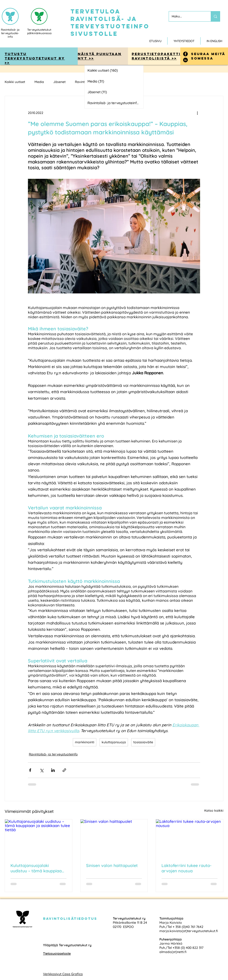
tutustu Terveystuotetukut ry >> (35, 58)
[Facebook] (185, 54)
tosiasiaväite (143, 742)
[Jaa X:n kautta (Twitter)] (42, 770)
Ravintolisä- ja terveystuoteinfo (53, 754)
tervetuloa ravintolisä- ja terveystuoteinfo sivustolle (110, 23)
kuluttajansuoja (114, 742)
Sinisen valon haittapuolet (112, 865)
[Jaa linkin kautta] (64, 770)
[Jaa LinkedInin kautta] (53, 770)
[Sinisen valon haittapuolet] (114, 838)
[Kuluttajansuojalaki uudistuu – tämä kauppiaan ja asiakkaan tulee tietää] (39, 838)
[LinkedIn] (185, 60)
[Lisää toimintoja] (197, 113)
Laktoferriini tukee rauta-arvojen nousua (186, 868)
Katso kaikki (214, 811)
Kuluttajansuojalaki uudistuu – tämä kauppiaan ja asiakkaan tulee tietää (37, 868)
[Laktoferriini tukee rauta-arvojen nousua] (189, 838)
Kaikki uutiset (15, 82)
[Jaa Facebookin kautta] (30, 770)
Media (39, 82)
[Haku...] (186, 16)
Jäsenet (59, 82)
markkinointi (85, 742)
